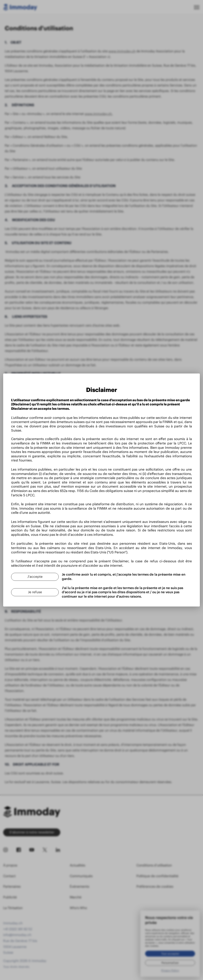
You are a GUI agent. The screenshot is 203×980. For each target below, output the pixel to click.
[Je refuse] (35, 592)
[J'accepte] (35, 577)
